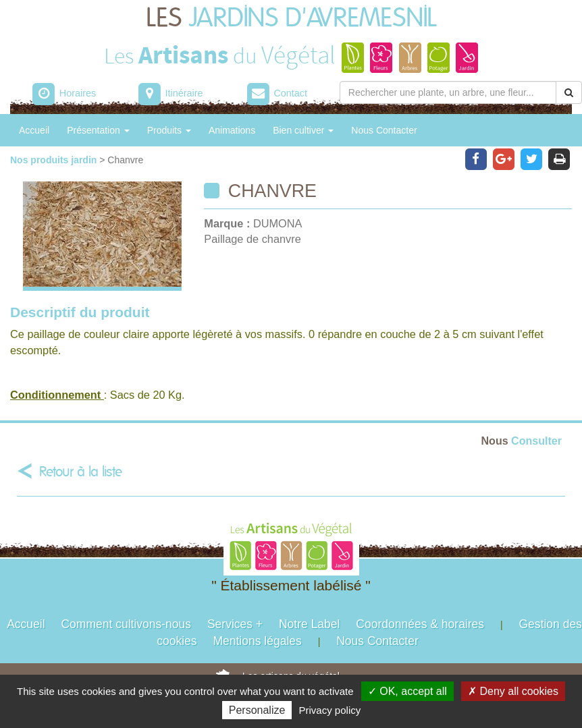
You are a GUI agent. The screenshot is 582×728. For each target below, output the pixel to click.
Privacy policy (330, 710)
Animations (232, 130)
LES (291, 19)
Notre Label (309, 624)
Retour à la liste (81, 472)
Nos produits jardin (55, 160)
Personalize (257, 710)
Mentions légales (257, 641)
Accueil (34, 130)
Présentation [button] (98, 130)
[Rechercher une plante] (448, 92)
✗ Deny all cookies (513, 691)
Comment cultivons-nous (126, 624)
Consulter (522, 441)
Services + (235, 624)
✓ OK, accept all (407, 691)
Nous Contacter (384, 130)
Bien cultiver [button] (303, 130)
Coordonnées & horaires (420, 624)
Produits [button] (169, 130)
